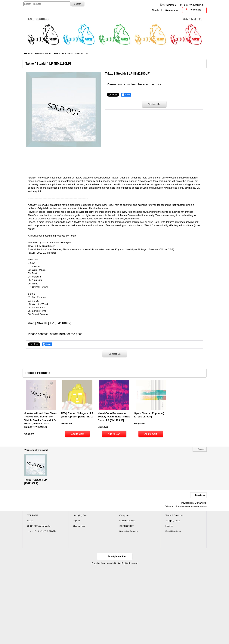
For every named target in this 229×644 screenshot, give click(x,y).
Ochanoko (201, 503)
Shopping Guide (173, 521)
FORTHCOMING (127, 521)
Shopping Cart (80, 515)
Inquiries (169, 526)
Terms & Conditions (175, 515)
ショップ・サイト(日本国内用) (42, 531)
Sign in (155, 10)
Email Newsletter (173, 531)
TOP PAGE (171, 5)
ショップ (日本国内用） (195, 5)
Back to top (200, 495)
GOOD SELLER (127, 526)
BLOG (30, 521)
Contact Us (154, 104)
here (141, 84)
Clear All (201, 449)
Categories (124, 515)
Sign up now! (172, 10)
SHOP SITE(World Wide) (39, 526)
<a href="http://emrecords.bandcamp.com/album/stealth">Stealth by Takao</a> (115, 160)
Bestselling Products (129, 531)
